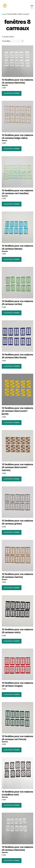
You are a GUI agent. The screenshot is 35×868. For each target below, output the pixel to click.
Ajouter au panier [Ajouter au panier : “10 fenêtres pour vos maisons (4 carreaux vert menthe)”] (12, 204)
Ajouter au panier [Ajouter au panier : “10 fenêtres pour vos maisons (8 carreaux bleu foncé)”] (12, 366)
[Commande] (13, 41)
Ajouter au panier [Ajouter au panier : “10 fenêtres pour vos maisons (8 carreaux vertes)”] (12, 313)
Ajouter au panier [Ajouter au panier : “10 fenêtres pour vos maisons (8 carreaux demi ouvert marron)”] (12, 479)
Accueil (4, 14)
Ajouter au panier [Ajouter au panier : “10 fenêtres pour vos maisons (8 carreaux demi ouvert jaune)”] (12, 423)
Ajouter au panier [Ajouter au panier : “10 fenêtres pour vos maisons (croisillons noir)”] (12, 805)
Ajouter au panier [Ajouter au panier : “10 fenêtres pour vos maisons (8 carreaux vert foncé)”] (12, 750)
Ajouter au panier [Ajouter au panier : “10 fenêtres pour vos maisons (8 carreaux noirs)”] (12, 641)
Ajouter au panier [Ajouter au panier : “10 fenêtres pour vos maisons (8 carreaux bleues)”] (12, 259)
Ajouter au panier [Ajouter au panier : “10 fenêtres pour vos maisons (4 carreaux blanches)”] (12, 93)
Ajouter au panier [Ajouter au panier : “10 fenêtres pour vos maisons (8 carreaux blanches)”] (12, 860)
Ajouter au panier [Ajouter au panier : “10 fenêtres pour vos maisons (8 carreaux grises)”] (12, 532)
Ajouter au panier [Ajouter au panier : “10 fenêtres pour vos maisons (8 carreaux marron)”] (12, 588)
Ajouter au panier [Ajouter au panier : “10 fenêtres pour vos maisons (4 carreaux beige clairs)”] (12, 149)
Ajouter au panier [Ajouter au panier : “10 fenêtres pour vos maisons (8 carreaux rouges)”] (12, 695)
